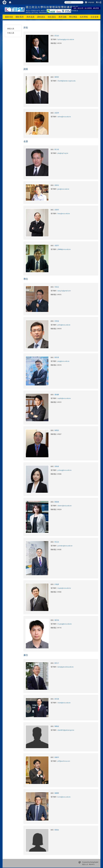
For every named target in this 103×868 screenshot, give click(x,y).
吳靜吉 (57, 185)
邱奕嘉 (57, 321)
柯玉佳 (57, 542)
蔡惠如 (57, 830)
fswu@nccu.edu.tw (64, 214)
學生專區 (73, 17)
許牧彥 (57, 584)
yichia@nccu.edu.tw (64, 325)
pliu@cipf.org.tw (63, 153)
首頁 (75, 8)
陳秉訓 (57, 430)
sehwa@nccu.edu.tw (64, 117)
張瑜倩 (57, 466)
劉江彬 (57, 149)
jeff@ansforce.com (64, 761)
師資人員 (11, 29)
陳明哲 (57, 77)
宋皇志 (57, 287)
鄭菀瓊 (57, 502)
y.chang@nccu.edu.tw (64, 470)
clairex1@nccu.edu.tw (64, 506)
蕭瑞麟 (57, 395)
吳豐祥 (57, 210)
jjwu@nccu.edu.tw (63, 189)
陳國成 (57, 726)
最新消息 (9, 17)
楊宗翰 (57, 620)
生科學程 (84, 17)
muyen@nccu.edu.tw (64, 588)
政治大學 (81, 8)
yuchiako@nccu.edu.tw (65, 546)
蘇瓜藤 (57, 699)
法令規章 (95, 17)
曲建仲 (57, 757)
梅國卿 (57, 793)
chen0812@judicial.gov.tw (66, 730)
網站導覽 (96, 8)
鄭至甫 (57, 357)
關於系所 (20, 17)
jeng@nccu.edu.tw (63, 361)
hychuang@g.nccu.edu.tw (66, 39)
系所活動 (62, 17)
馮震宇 (57, 246)
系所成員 (30, 17)
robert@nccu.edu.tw (64, 703)
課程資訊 (41, 17)
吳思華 (57, 113)
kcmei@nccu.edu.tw (64, 797)
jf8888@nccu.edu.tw (64, 249)
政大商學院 (88, 8)
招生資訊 (52, 17)
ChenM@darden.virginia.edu (66, 81)
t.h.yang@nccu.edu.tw (65, 624)
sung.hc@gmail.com (64, 291)
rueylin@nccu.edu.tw (64, 398)
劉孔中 (57, 663)
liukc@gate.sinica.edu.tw (65, 667)
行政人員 (11, 33)
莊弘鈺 (57, 36)
